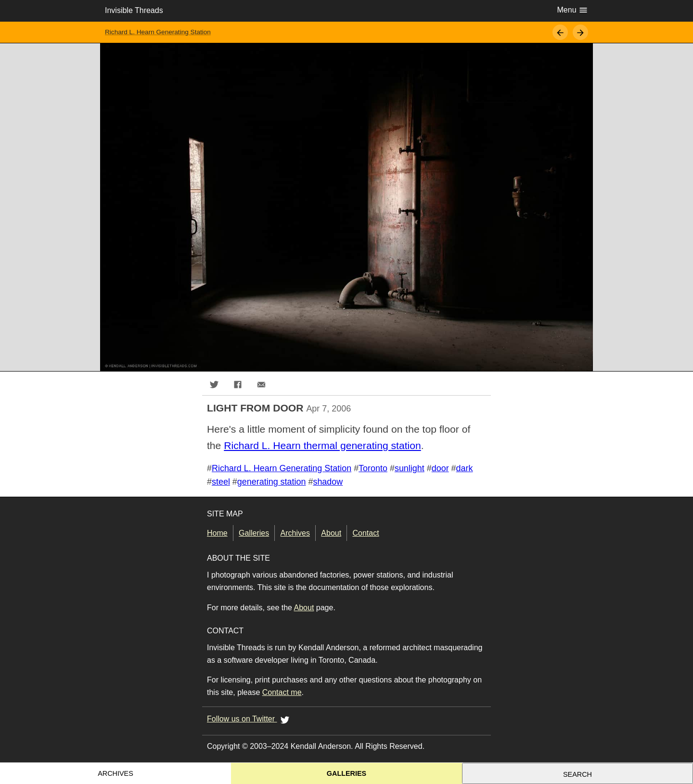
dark (465, 468)
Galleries (254, 533)
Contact (366, 533)
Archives (295, 533)
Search (577, 774)
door (440, 468)
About (331, 533)
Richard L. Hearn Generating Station (158, 32)
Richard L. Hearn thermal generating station (322, 445)
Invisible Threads (134, 10)
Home (217, 533)
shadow (328, 482)
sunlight (410, 468)
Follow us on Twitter (250, 720)
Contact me (282, 692)
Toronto (373, 468)
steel (221, 482)
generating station (272, 482)
